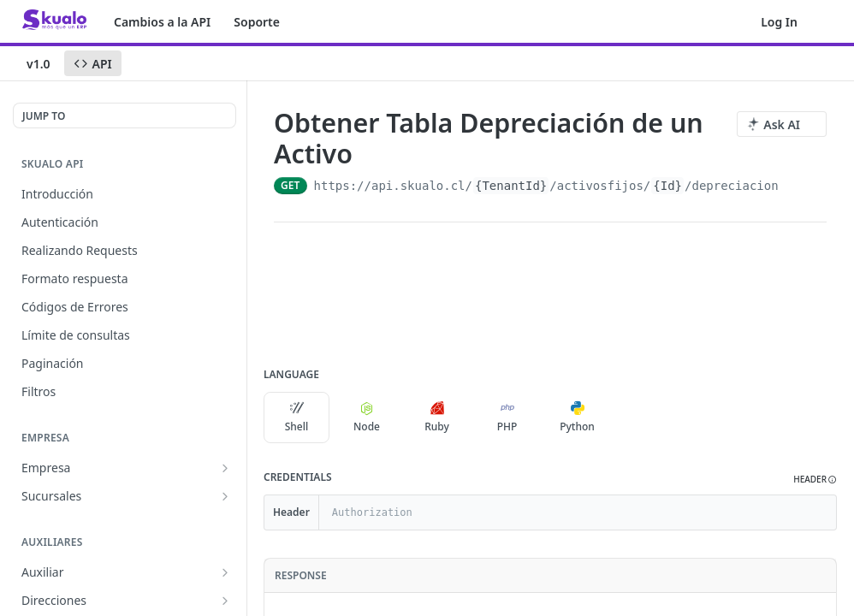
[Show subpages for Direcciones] (225, 601)
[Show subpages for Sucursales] (225, 496)
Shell (297, 418)
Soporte (257, 22)
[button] (815, 480)
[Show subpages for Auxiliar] (225, 572)
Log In (779, 22)
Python (577, 418)
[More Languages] (627, 418)
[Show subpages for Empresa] (225, 468)
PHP (507, 418)
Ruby (437, 418)
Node (367, 418)
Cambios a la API (162, 22)
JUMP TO (44, 116)
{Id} (667, 186)
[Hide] (823, 512)
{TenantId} (511, 186)
